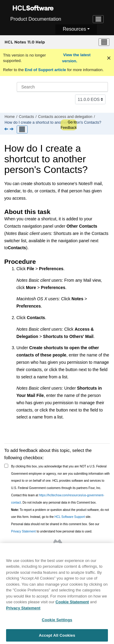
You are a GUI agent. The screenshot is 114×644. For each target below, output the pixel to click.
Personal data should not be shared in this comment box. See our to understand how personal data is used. (55, 528)
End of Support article (45, 70)
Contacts (26, 117)
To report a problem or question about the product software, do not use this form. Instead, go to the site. (60, 513)
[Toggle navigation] (98, 19)
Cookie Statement (72, 606)
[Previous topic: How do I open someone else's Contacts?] (7, 129)
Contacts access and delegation (65, 117)
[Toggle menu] (104, 42)
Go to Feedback (69, 125)
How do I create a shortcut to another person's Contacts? (53, 122)
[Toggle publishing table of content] (22, 129)
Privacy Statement (24, 531)
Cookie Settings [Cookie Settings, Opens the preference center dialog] (57, 623)
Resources (74, 29)
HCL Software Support (70, 517)
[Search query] (62, 87)
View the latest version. (76, 58)
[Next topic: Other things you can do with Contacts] (12, 129)
